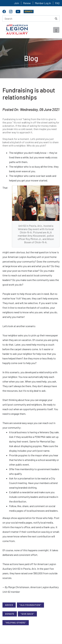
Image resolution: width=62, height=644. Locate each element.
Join (17, 3)
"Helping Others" (16, 623)
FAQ (57, 3)
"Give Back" (27, 614)
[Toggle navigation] (56, 30)
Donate (10, 614)
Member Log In (43, 3)
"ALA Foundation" (30, 605)
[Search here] (31, 18)
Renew (27, 3)
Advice (9, 605)
